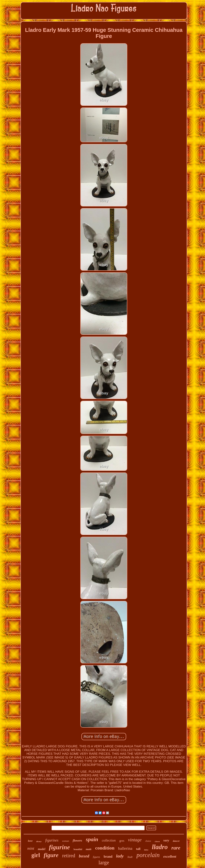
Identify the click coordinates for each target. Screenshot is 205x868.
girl (36, 855)
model (42, 849)
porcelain (148, 855)
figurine (59, 847)
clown (157, 841)
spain (92, 839)
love (30, 841)
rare (176, 848)
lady (120, 856)
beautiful (78, 849)
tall (138, 849)
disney (39, 841)
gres (122, 841)
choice (148, 841)
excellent (170, 856)
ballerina (125, 848)
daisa (146, 850)
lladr (130, 857)
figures (96, 857)
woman (66, 841)
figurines (52, 840)
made (89, 849)
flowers (77, 841)
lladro (160, 847)
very (166, 840)
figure (51, 855)
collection (109, 840)
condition (105, 848)
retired (69, 856)
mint (31, 848)
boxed (84, 856)
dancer (176, 841)
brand (108, 857)
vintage (135, 840)
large (104, 862)
